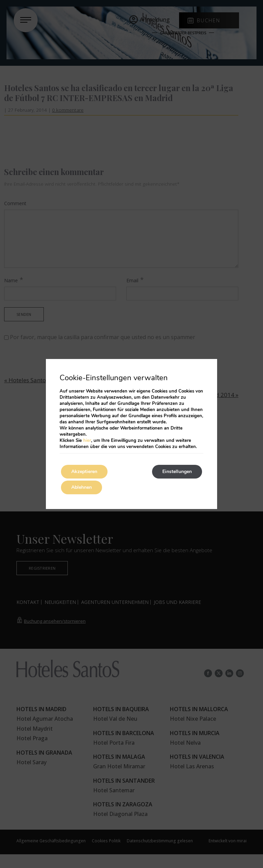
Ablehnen (82, 487)
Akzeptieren (84, 472)
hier (87, 441)
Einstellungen (177, 472)
